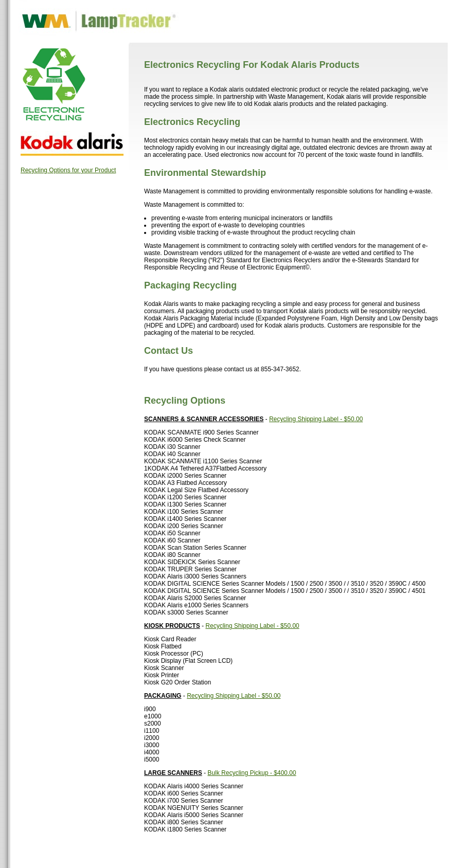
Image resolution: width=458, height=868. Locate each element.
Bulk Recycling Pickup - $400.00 (252, 773)
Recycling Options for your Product (68, 170)
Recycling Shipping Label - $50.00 (316, 419)
